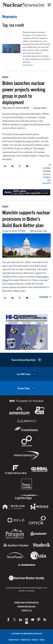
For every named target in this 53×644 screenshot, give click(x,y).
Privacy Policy (14, 640)
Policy (5, 77)
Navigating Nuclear (26, 606)
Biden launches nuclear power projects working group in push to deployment (24, 92)
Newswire (10, 16)
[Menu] (48, 5)
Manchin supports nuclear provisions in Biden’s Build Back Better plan (26, 219)
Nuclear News (40, 108)
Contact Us (27, 610)
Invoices (35, 640)
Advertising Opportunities (26, 602)
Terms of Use (26, 640)
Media (42, 640)
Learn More (28, 65)
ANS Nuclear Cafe (38, 231)
